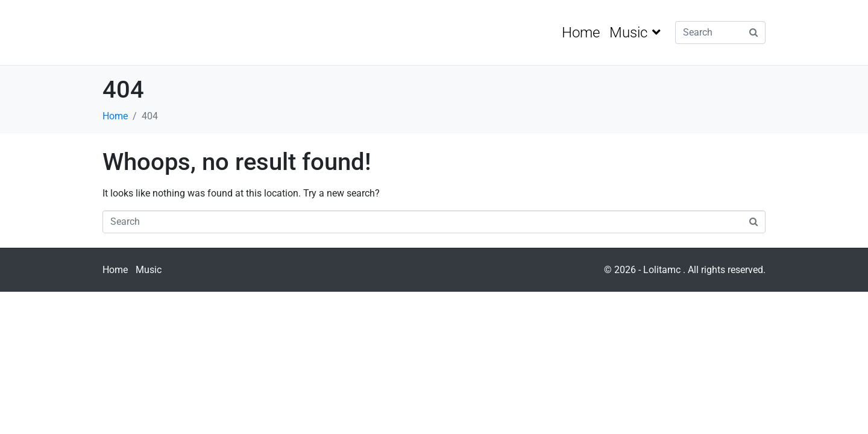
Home (581, 33)
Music (635, 33)
